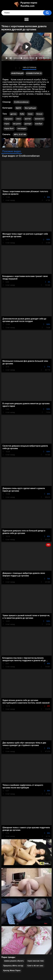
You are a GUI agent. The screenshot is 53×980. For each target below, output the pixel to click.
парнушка (8, 119)
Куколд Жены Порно (12, 971)
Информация (17, 73)
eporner (28, 119)
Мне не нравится (19, 68)
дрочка (13, 114)
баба (22, 114)
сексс (19, 119)
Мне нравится (16, 68)
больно (39, 114)
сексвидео (22, 129)
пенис (30, 114)
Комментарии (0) (34, 73)
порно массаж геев (36, 961)
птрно (7, 124)
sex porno (17, 124)
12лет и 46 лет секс (35, 966)
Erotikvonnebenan (21, 102)
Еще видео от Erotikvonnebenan (21, 156)
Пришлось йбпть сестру (13, 966)
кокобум (39, 124)
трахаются (39, 119)
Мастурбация (30, 108)
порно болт (9, 129)
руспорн (28, 124)
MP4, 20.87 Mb (20, 134)
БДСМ (19, 108)
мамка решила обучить (14, 961)
